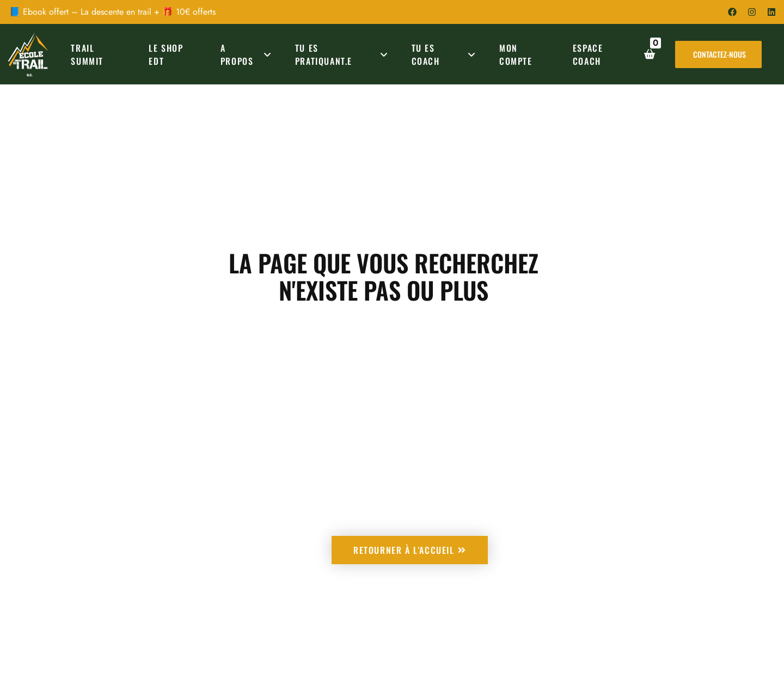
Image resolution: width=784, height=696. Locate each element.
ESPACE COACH (588, 54)
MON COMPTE (516, 54)
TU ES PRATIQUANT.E (343, 54)
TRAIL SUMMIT (87, 54)
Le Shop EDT (166, 54)
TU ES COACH (445, 54)
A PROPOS (248, 54)
